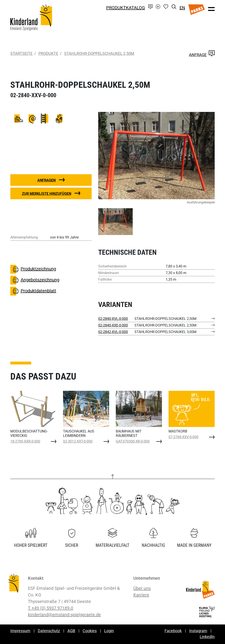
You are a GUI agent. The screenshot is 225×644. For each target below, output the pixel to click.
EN (182, 8)
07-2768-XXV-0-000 (183, 437)
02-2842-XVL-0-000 (113, 332)
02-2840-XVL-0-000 (113, 319)
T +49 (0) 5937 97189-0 (51, 608)
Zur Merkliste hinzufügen (47, 194)
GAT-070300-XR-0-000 (133, 441)
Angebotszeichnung (35, 280)
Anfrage (202, 55)
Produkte (48, 53)
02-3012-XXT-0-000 (78, 441)
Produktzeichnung (33, 269)
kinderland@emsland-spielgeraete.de (64, 615)
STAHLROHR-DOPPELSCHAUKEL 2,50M (99, 53)
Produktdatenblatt (33, 291)
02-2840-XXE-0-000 (113, 325)
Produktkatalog (126, 8)
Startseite (21, 53)
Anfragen (46, 180)
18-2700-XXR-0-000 (25, 441)
